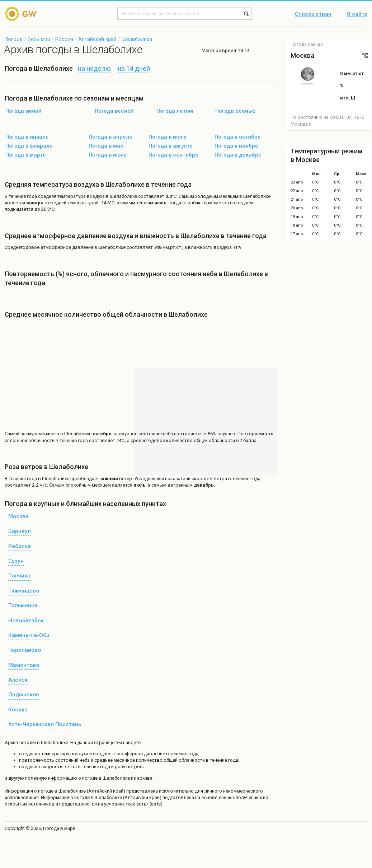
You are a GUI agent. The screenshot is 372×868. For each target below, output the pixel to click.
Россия (64, 39)
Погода (14, 39)
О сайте (357, 14)
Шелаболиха (137, 39)
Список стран (313, 14)
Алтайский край (97, 39)
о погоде (44, 791)
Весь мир (39, 39)
